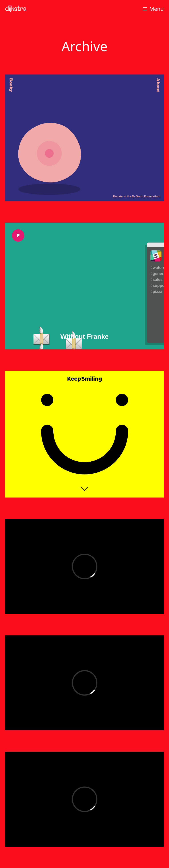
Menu (153, 9)
